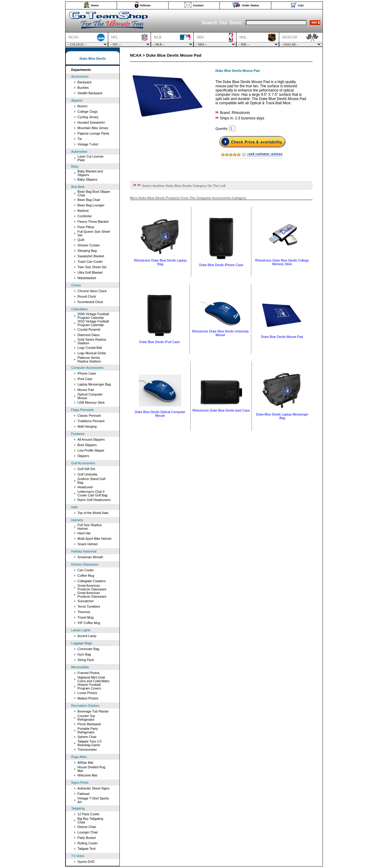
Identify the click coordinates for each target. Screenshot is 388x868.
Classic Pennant (89, 416)
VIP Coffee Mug (89, 623)
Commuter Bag (89, 649)
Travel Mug (86, 617)
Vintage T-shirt (88, 144)
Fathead (84, 794)
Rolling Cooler (88, 843)
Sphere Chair (87, 737)
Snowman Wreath (90, 557)
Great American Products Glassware (92, 587)
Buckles (83, 88)
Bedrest (83, 211)
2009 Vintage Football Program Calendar (93, 316)
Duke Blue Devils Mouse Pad (282, 337)
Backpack (85, 82)
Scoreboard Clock (90, 302)
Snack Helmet (88, 544)
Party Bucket (87, 838)
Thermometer (87, 749)
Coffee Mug (86, 576)
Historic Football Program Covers (89, 686)
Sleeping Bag (87, 251)
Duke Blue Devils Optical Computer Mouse (160, 414)
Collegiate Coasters (92, 581)
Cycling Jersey (88, 117)
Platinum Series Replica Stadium (89, 359)
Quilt (81, 240)
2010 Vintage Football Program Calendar (93, 323)
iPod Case (85, 379)
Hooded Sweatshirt (91, 122)
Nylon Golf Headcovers (94, 500)
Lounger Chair (88, 832)
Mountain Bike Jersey (93, 128)
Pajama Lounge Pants (94, 133)
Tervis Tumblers (89, 606)
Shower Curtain (89, 245)
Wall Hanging (87, 426)
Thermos (84, 612)
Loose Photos (87, 693)
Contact (198, 5)
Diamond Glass (89, 335)
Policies (145, 5)
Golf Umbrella (87, 474)
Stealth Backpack (90, 93)
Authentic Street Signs (94, 788)
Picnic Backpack (89, 724)
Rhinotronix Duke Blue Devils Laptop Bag (160, 262)
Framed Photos (89, 673)
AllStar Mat (85, 763)
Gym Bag (84, 654)
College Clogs (88, 112)
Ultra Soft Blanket (90, 272)
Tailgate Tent (87, 849)
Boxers (83, 106)
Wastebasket (87, 278)
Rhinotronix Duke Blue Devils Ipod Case (221, 410)
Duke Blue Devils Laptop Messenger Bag (282, 416)
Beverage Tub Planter (93, 711)
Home (95, 5)
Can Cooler (86, 570)
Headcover (85, 487)
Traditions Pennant (91, 421)
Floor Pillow (86, 227)
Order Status (251, 5)
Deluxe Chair (87, 827)
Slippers (84, 456)
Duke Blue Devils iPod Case (160, 342)
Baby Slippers (88, 179)
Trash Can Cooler (90, 262)
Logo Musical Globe (92, 353)
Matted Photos (88, 698)
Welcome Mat (87, 775)
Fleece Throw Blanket (93, 222)
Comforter (85, 216)
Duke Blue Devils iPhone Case (221, 265)
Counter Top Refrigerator (86, 718)
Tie (80, 139)
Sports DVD (86, 862)
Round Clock (87, 296)
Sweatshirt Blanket (91, 256)
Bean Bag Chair (89, 200)
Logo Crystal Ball (90, 348)
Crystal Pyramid (89, 329)
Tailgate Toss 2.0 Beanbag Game (90, 743)
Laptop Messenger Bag (94, 384)
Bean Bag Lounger (91, 205)
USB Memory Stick (91, 402)
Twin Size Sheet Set (92, 267)
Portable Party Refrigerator (88, 730)
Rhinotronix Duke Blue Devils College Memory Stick (282, 262)
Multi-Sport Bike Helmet (95, 539)
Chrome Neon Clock (92, 291)
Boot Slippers (87, 445)
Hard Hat (84, 533)
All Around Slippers (91, 439)
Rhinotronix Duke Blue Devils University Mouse (220, 333)
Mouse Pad (86, 390)
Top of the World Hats (93, 513)
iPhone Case (87, 373)
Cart (301, 5)
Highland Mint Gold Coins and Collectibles (94, 679)
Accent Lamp (87, 636)
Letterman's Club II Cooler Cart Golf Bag (93, 493)
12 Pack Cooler (89, 814)
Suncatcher (86, 601)
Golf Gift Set (86, 469)
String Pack (86, 660)
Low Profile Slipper (91, 450)
